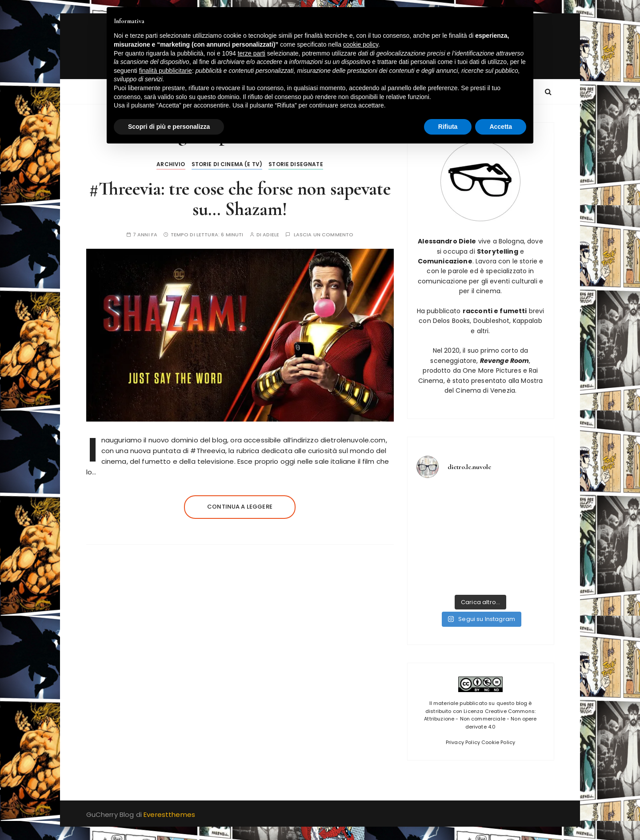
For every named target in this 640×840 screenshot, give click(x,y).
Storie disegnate (296, 164)
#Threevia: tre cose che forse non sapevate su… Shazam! (240, 199)
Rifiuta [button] (448, 127)
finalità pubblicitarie (166, 71)
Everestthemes (169, 814)
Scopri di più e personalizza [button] (169, 127)
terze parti (252, 53)
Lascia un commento (324, 235)
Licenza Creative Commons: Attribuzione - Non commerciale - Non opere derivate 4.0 (480, 719)
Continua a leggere (240, 507)
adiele (271, 235)
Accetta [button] (501, 127)
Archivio (171, 164)
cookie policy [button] (361, 44)
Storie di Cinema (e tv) (227, 164)
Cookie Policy (498, 742)
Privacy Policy (463, 742)
